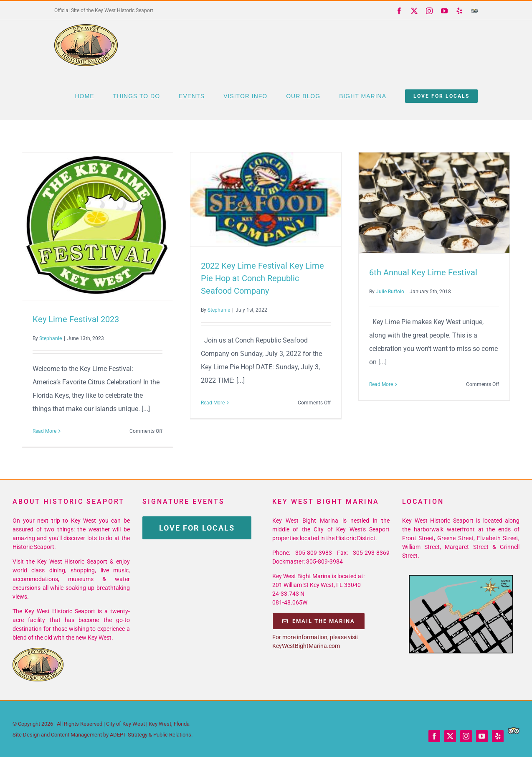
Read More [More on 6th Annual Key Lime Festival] (381, 384)
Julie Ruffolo (390, 292)
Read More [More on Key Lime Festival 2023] (44, 431)
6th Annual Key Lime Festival (423, 272)
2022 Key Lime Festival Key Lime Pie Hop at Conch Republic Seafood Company (262, 278)
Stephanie (51, 338)
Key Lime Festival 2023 (76, 319)
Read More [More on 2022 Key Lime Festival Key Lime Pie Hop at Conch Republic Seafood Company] (213, 403)
